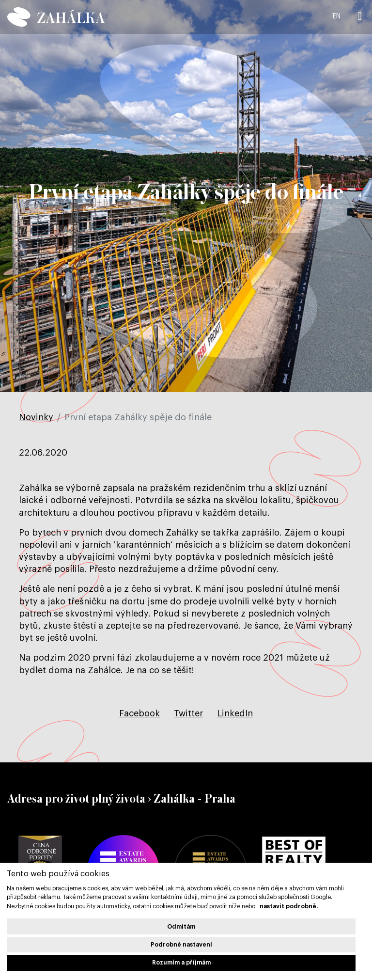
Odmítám (181, 927)
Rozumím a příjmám (181, 963)
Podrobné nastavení (181, 945)
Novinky (36, 417)
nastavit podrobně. (289, 906)
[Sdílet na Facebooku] (139, 713)
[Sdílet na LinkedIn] (235, 713)
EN (337, 16)
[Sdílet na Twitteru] (188, 713)
